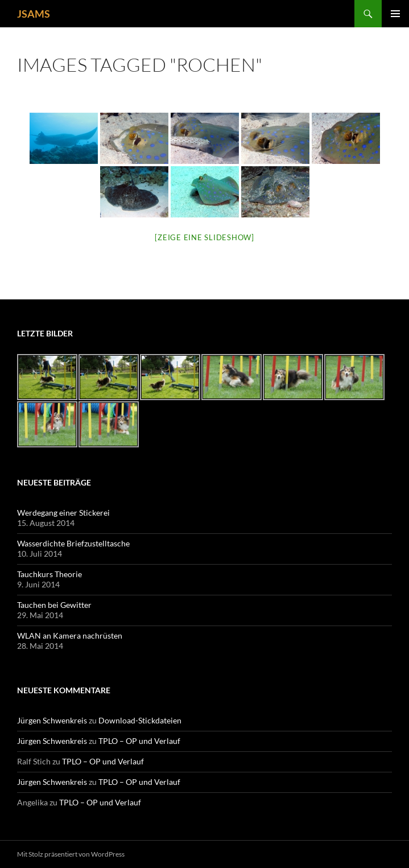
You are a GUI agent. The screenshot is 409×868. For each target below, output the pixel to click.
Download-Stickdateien (140, 720)
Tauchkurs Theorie (49, 574)
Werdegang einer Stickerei (63, 513)
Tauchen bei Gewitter (54, 605)
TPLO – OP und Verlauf (139, 741)
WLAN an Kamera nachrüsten (70, 635)
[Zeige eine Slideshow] (204, 237)
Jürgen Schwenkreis (52, 720)
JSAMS (34, 14)
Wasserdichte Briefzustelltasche (73, 543)
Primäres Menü (395, 14)
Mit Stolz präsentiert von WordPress (71, 854)
